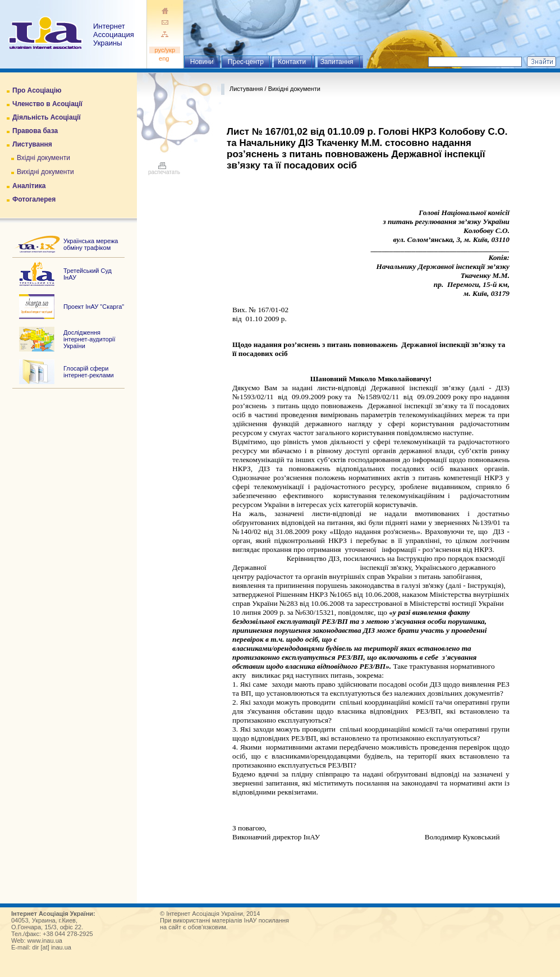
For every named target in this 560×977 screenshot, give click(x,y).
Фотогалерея (34, 199)
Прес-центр (246, 62)
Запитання (337, 62)
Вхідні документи (43, 158)
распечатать (164, 170)
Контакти (292, 62)
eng (165, 58)
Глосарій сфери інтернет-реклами (89, 372)
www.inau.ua (45, 941)
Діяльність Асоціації (47, 117)
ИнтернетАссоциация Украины (114, 35)
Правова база (35, 131)
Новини (202, 62)
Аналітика (29, 186)
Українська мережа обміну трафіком (91, 244)
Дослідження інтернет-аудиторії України (89, 339)
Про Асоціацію (37, 90)
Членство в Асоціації (47, 104)
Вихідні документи (45, 172)
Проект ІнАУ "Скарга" (94, 307)
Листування (32, 144)
